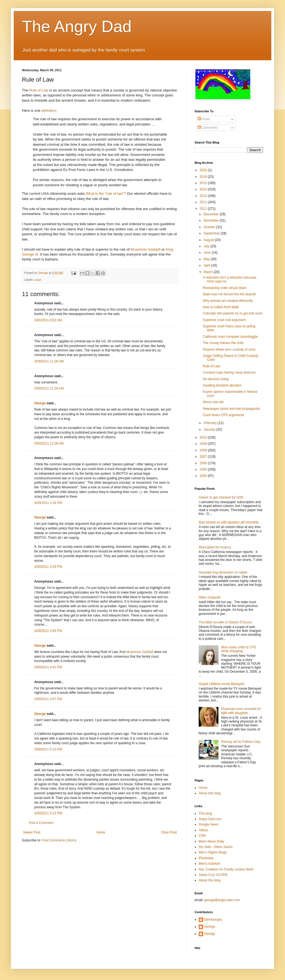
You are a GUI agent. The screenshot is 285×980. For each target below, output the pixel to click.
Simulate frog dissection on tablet (223, 572)
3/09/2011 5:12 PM (48, 813)
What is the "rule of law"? (106, 194)
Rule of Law (39, 90)
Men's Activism (210, 864)
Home (101, 832)
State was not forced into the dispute (229, 294)
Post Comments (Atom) (59, 840)
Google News (209, 824)
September (212, 233)
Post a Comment (41, 823)
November (212, 220)
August (209, 240)
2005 (204, 469)
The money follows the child (223, 343)
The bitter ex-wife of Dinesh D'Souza (225, 622)
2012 (204, 202)
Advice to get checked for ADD (221, 497)
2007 (204, 457)
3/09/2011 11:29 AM (49, 388)
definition (49, 111)
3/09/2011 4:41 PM (48, 667)
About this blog (210, 793)
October (210, 227)
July (207, 246)
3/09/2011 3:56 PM (48, 631)
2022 (204, 170)
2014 (204, 189)
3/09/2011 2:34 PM (48, 503)
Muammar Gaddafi (146, 249)
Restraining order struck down (225, 288)
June (208, 253)
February (211, 423)
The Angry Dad (77, 26)
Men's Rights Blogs (213, 852)
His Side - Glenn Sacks (216, 847)
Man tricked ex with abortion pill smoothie (229, 522)
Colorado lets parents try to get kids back (233, 313)
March (209, 272)
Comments (208, 128)
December (212, 214)
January (210, 429)
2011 (204, 209)
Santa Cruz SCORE (213, 875)
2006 (204, 463)
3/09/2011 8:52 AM (48, 320)
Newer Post (32, 832)
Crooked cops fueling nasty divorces (229, 372)
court (38, 280)
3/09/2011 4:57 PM (48, 699)
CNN (202, 836)
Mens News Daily (211, 841)
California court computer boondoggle (230, 337)
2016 (204, 177)
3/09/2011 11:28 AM (49, 361)
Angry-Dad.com (210, 819)
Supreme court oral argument (224, 320)
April (207, 265)
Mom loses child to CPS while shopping (239, 649)
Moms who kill (213, 402)
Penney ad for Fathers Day (241, 742)
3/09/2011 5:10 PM (48, 749)
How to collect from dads (221, 307)
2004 (204, 476)
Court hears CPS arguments (223, 415)
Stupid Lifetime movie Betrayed (221, 684)
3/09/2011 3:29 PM (48, 567)
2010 (204, 437)
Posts (204, 119)
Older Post (169, 832)
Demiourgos (213, 919)
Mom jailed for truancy (215, 547)
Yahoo (203, 830)
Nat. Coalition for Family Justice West (226, 869)
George (40, 403)
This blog (205, 813)
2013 (204, 196)
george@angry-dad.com (222, 900)
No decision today (216, 379)
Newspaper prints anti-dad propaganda (231, 409)
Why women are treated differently (228, 301)
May (207, 259)
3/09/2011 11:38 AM (49, 443)
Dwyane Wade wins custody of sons (229, 349)
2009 (204, 444)
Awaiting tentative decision (222, 385)
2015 (204, 183)
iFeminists (206, 858)
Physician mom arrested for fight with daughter (241, 711)
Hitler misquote (210, 597)
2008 (204, 450)
